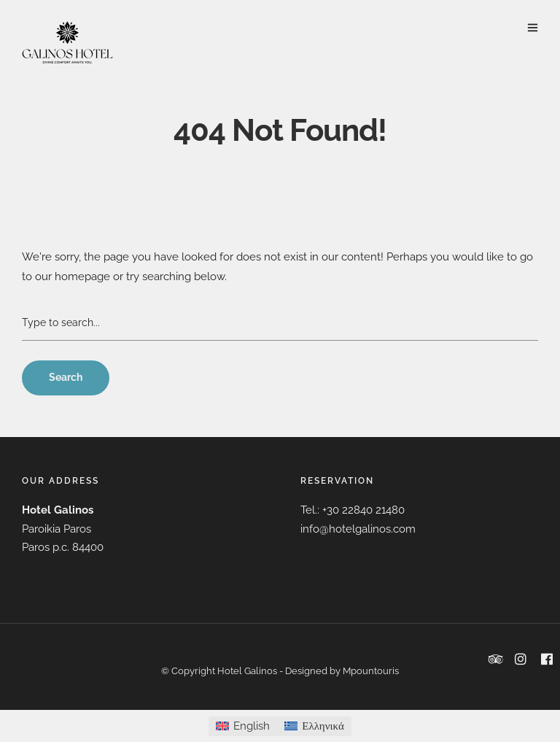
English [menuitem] (252, 726)
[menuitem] (243, 726)
